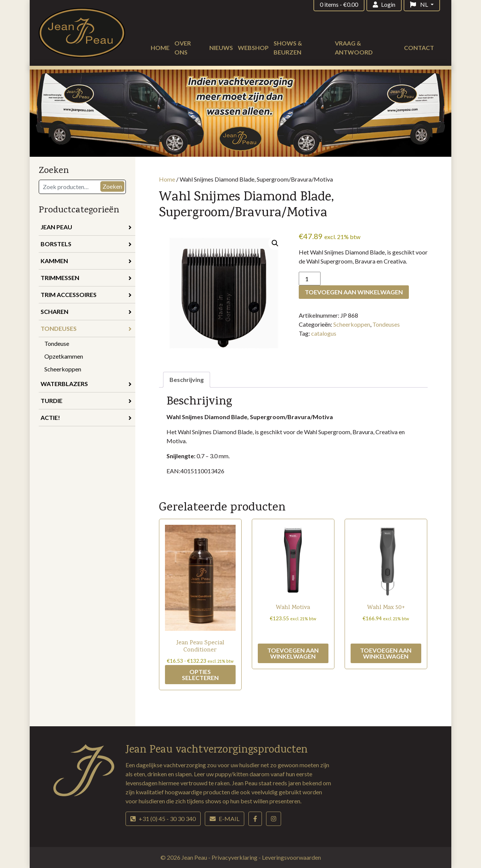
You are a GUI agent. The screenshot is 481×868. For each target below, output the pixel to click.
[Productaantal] (310, 279)
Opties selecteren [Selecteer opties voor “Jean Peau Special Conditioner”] (200, 675)
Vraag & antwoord (354, 48)
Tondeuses (86, 328)
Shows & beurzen (288, 48)
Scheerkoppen (63, 369)
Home (160, 48)
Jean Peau (86, 227)
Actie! (86, 417)
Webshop (253, 48)
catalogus (324, 333)
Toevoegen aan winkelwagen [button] (293, 653)
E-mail (225, 819)
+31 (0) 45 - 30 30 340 (163, 819)
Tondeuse (57, 343)
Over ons (183, 48)
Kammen (86, 261)
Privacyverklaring (235, 857)
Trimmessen (86, 278)
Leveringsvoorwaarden (291, 857)
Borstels (86, 244)
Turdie (86, 401)
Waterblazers (86, 384)
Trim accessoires (86, 295)
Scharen (86, 311)
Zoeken (112, 186)
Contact (419, 48)
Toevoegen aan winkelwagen (354, 292)
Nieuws (221, 48)
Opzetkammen (64, 356)
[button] (275, 243)
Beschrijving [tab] (187, 379)
